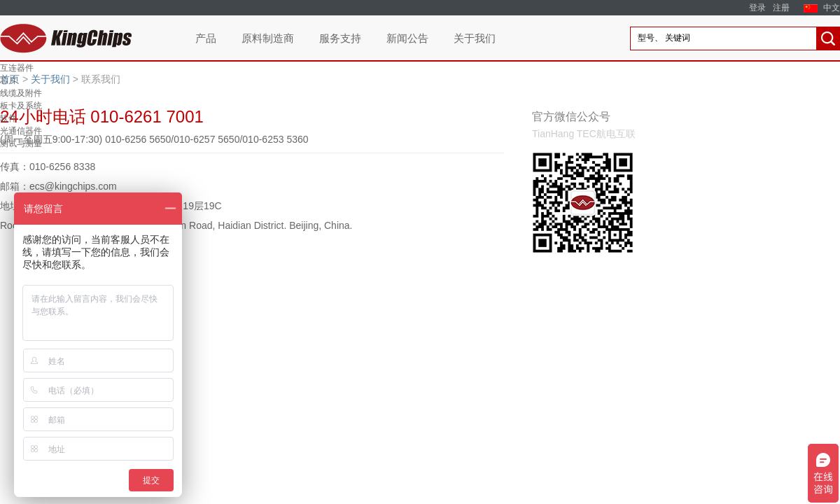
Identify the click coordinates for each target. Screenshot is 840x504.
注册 (781, 8)
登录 (757, 8)
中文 (832, 8)
